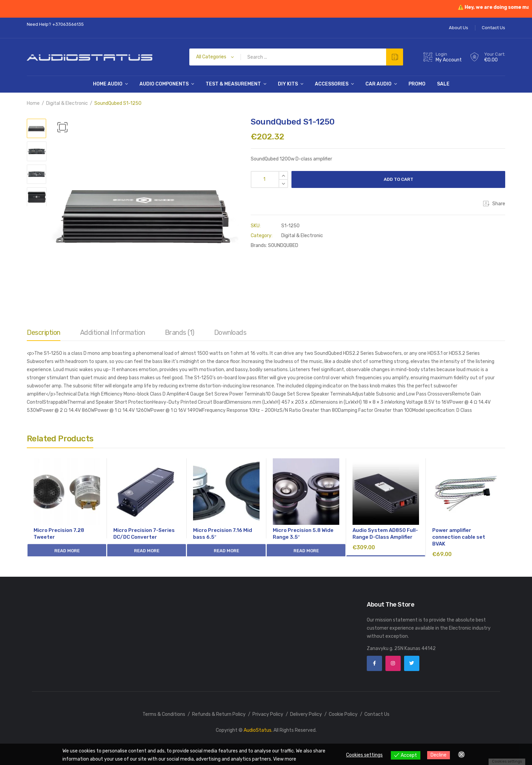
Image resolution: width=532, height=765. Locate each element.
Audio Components (164, 84)
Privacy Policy (268, 714)
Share (494, 204)
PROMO (417, 84)
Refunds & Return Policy (219, 714)
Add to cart (398, 179)
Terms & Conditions (164, 714)
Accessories (332, 84)
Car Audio (378, 84)
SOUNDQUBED (283, 245)
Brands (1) (180, 332)
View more (285, 759)
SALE (443, 84)
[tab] (44, 334)
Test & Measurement (233, 84)
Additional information (113, 332)
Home (33, 103)
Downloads (230, 332)
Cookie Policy (343, 714)
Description (44, 332)
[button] (62, 127)
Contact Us (377, 714)
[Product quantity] (269, 179)
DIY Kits (288, 84)
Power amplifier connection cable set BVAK (459, 537)
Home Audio (108, 84)
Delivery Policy (306, 714)
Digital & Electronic (67, 103)
